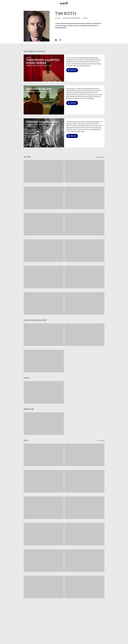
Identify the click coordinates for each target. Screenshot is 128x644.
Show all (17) (101, 441)
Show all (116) (100, 157)
